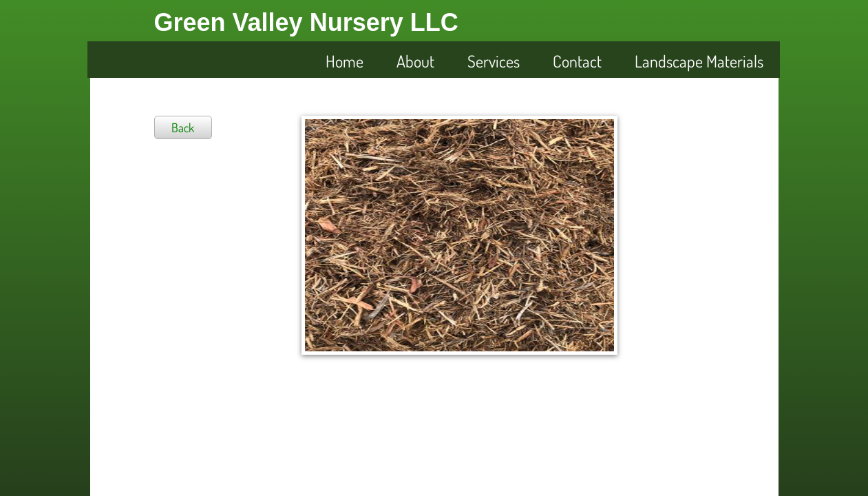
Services (494, 61)
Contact (577, 61)
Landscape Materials (699, 61)
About (415, 61)
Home (345, 61)
